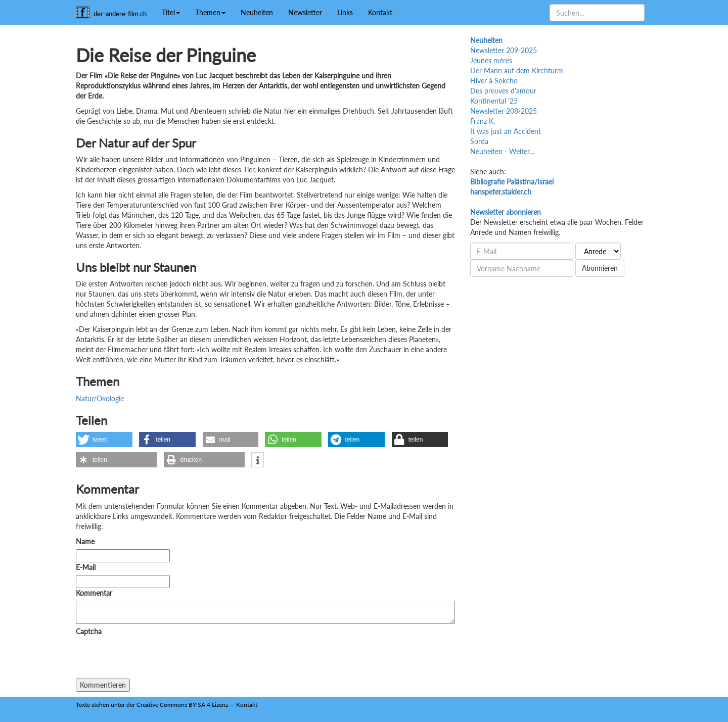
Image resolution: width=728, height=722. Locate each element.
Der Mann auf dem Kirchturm (517, 70)
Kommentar (96, 593)
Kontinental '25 (494, 101)
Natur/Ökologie (100, 398)
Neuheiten (257, 12)
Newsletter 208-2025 (504, 111)
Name (85, 541)
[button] (104, 440)
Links (345, 12)
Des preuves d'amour (503, 91)
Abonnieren (600, 268)
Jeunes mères (491, 60)
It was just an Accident (506, 131)
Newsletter (305, 12)
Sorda (479, 141)
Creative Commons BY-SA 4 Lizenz (182, 705)
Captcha (89, 631)
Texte (83, 705)
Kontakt (380, 12)
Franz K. (483, 121)
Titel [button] (171, 12)
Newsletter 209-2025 (504, 50)
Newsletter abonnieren (506, 212)
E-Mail (86, 567)
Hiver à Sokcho (494, 81)
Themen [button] (210, 12)
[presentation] (153, 659)
